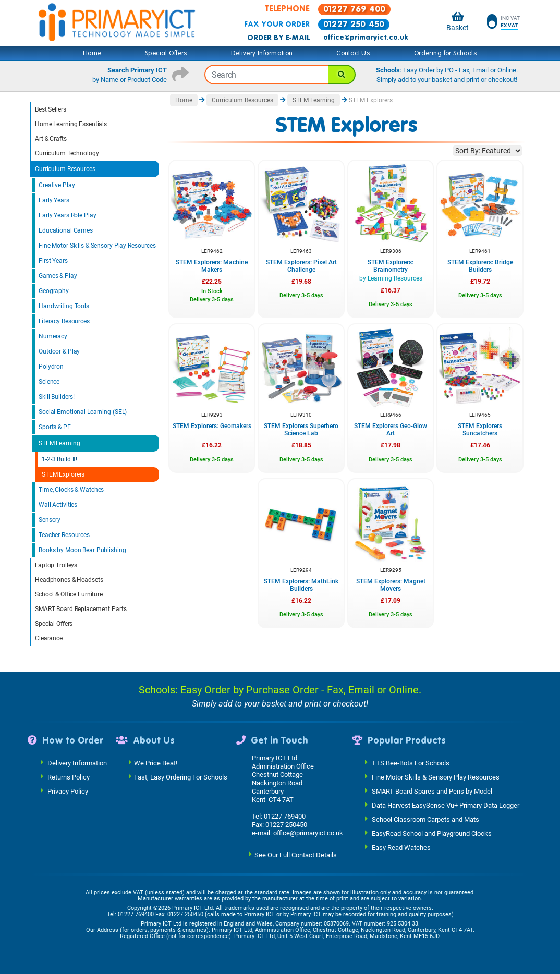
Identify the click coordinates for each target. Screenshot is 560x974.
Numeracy (53, 336)
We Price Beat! (156, 763)
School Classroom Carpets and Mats (425, 819)
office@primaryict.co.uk (366, 38)
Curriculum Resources (65, 169)
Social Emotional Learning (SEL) (83, 412)
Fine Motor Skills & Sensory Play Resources (97, 246)
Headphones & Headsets (69, 580)
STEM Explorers (63, 474)
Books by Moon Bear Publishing (82, 550)
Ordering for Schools (446, 53)
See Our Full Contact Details (296, 854)
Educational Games (66, 230)
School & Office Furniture (69, 594)
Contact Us (353, 53)
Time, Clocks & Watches (71, 490)
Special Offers (166, 53)
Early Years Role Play (67, 215)
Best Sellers (51, 109)
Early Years (54, 200)
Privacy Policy (68, 791)
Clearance (49, 638)
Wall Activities (58, 505)
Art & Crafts (51, 139)
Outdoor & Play (59, 351)
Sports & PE (55, 427)
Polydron (51, 367)
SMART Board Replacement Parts (81, 609)
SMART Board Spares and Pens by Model (432, 791)
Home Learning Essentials (71, 124)
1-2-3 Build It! (59, 459)
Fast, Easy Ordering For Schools (181, 777)
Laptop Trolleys (56, 565)
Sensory (50, 520)
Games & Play (58, 276)
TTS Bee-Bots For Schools (411, 763)
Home (92, 53)
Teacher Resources (64, 535)
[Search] (342, 75)
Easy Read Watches (401, 847)
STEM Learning (59, 443)
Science (49, 382)
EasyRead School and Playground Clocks (432, 833)
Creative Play (57, 185)
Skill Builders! (57, 397)
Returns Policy (69, 777)
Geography (54, 291)
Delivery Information (262, 53)
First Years (53, 261)
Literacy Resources (64, 321)
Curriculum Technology (67, 153)
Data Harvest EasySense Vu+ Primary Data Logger (446, 805)
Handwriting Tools (64, 306)
